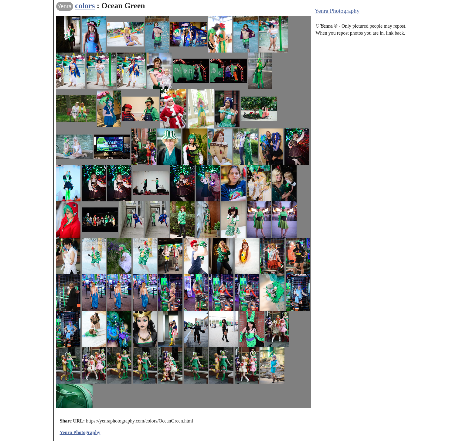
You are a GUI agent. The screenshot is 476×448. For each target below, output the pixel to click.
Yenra (65, 6)
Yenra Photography (337, 11)
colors (85, 6)
